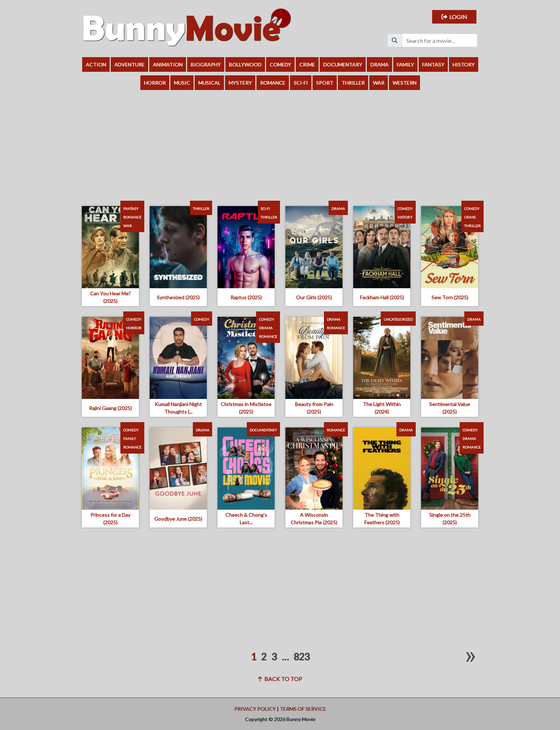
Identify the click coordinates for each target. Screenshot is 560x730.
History (464, 64)
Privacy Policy (255, 709)
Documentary (343, 64)
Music (182, 83)
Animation (168, 64)
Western (404, 83)
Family (405, 64)
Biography (206, 64)
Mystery (240, 83)
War (379, 83)
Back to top (280, 679)
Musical (209, 83)
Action (96, 64)
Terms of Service (303, 709)
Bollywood (245, 64)
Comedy (280, 64)
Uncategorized (398, 319)
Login (454, 17)
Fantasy (433, 64)
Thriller (353, 83)
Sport (325, 83)
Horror (155, 83)
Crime (307, 64)
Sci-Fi (301, 83)
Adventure (129, 64)
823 (302, 657)
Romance (273, 83)
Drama (379, 64)
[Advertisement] (280, 144)
